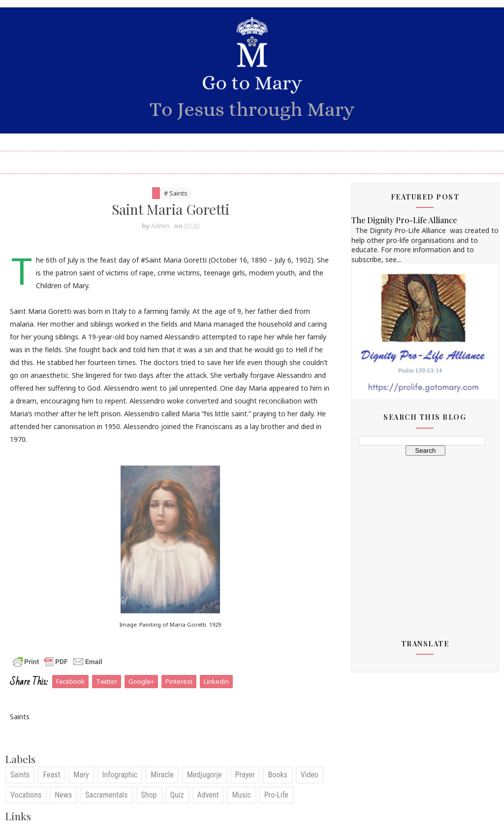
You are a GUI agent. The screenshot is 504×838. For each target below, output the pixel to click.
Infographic (120, 775)
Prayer (245, 775)
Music (241, 795)
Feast (51, 775)
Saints (20, 775)
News (63, 795)
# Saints (176, 193)
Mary (81, 775)
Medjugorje (205, 775)
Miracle (162, 775)
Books (277, 775)
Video (310, 775)
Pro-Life (276, 795)
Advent (208, 795)
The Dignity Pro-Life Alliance (404, 220)
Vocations (26, 795)
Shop (149, 795)
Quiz (177, 795)
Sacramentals (106, 795)
